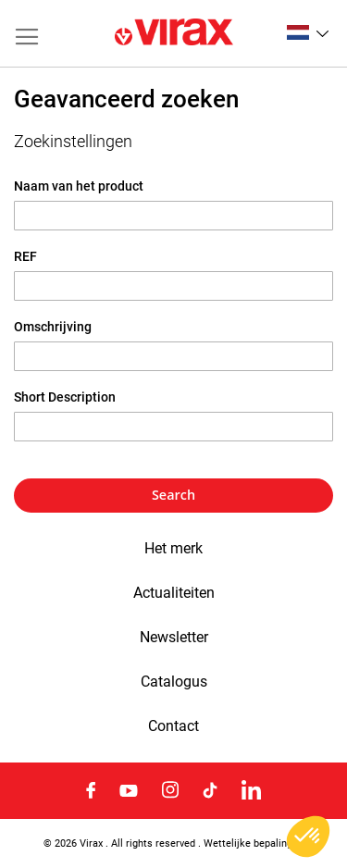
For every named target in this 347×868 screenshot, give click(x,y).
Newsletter (174, 638)
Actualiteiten (174, 593)
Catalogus (174, 682)
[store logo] (174, 33)
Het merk (173, 549)
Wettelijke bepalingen (254, 843)
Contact (173, 726)
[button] (308, 32)
